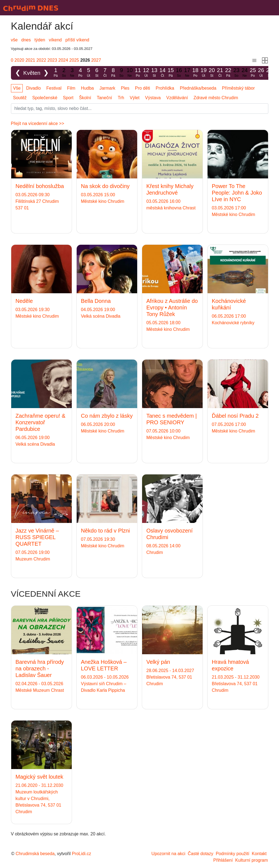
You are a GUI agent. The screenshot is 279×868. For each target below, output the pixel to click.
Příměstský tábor (238, 88)
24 (245, 73)
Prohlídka (165, 88)
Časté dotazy (201, 854)
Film (71, 88)
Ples (125, 88)
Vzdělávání (177, 98)
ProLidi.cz (81, 854)
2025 (74, 60)
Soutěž (20, 98)
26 (261, 73)
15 (171, 73)
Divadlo (34, 88)
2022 (41, 60)
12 (146, 73)
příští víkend (77, 40)
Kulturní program (251, 860)
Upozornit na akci (168, 854)
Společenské (45, 98)
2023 (52, 60)
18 (195, 73)
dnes (26, 40)
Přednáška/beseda (198, 88)
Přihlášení (223, 860)
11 (138, 73)
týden (40, 40)
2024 (63, 60)
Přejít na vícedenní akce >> (38, 123)
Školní (85, 98)
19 (203, 73)
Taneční (104, 98)
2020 (19, 60)
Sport (68, 98)
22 (228, 73)
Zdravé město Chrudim (216, 98)
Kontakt (259, 854)
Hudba (87, 88)
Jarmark (107, 88)
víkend (55, 40)
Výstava (153, 98)
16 (179, 73)
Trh (121, 98)
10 (130, 73)
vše (14, 40)
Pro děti (143, 88)
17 (187, 73)
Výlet (135, 98)
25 (253, 73)
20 (212, 73)
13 (154, 73)
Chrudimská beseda (35, 854)
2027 (96, 60)
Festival (54, 88)
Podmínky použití (233, 854)
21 (220, 73)
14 (162, 73)
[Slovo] (140, 109)
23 (236, 73)
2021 (30, 60)
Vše (17, 88)
